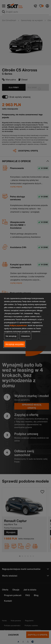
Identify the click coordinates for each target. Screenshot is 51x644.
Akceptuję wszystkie (15, 344)
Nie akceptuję (11, 336)
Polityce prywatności (18, 325)
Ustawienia (25, 336)
